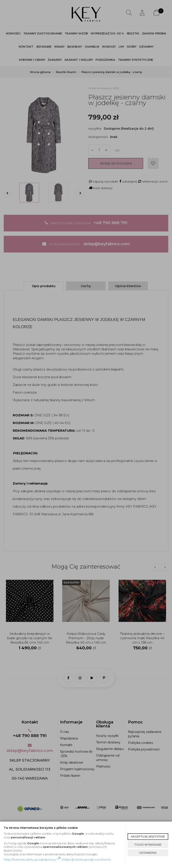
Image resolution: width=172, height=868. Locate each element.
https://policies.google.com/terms (87, 859)
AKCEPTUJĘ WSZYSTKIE (148, 837)
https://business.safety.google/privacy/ (32, 859)
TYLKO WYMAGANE (148, 845)
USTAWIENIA (148, 853)
